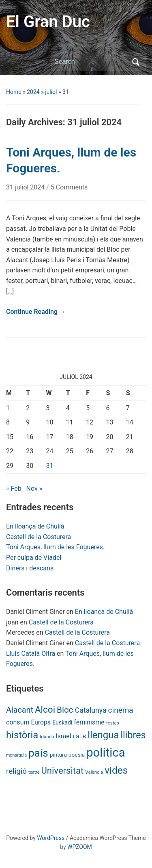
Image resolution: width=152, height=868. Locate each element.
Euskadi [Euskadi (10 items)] (62, 722)
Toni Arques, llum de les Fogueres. (55, 547)
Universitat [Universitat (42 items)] (62, 771)
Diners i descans (30, 568)
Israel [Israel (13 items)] (64, 736)
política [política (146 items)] (106, 753)
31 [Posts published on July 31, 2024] (50, 466)
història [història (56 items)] (22, 735)
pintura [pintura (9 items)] (58, 755)
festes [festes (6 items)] (113, 723)
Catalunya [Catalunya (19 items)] (91, 710)
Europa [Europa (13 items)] (41, 722)
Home (14, 92)
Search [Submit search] (136, 62)
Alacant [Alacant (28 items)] (20, 710)
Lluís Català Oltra (31, 654)
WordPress (51, 838)
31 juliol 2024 (26, 187)
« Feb (14, 488)
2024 (33, 92)
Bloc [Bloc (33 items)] (65, 710)
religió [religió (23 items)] (16, 771)
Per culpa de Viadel (34, 558)
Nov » (34, 488)
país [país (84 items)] (38, 753)
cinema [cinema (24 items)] (121, 710)
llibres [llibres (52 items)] (133, 735)
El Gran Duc (48, 22)
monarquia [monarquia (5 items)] (16, 755)
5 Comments (69, 187)
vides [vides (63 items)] (116, 770)
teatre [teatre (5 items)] (34, 772)
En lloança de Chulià (35, 526)
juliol (51, 92)
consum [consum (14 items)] (18, 722)
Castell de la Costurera (39, 537)
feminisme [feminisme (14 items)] (89, 722)
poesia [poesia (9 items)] (77, 755)
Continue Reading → (36, 312)
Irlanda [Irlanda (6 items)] (47, 737)
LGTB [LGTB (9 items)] (79, 736)
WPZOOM (80, 847)
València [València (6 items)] (94, 772)
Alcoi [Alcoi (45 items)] (45, 709)
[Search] (91, 62)
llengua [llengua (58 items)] (103, 735)
